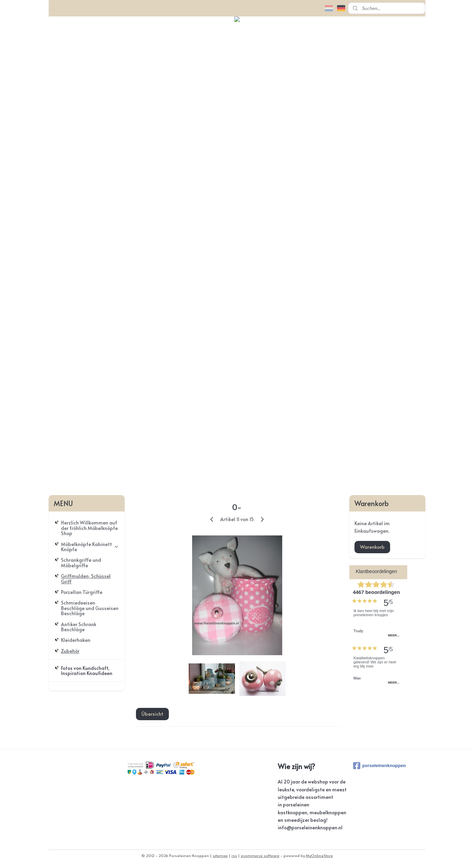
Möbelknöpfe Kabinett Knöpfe (90, 547)
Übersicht (152, 714)
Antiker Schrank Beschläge (79, 627)
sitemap (220, 856)
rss (234, 856)
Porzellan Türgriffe (82, 592)
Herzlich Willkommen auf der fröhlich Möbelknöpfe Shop (89, 528)
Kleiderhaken (76, 640)
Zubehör (70, 651)
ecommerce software (260, 856)
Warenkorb (372, 547)
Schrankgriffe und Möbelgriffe (81, 562)
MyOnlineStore (319, 856)
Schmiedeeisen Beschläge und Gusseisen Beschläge (90, 608)
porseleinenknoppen (379, 766)
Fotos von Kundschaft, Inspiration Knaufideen (87, 671)
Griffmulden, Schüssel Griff (86, 579)
